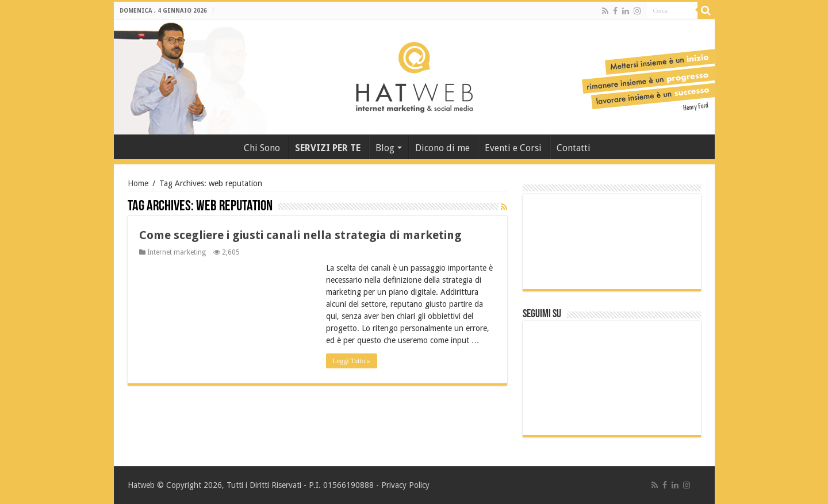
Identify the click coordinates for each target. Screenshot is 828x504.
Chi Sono (262, 148)
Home (138, 183)
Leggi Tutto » (352, 361)
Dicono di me (442, 148)
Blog (385, 148)
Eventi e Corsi (513, 148)
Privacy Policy (405, 485)
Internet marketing (177, 252)
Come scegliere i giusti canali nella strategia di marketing (300, 235)
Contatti (574, 148)
